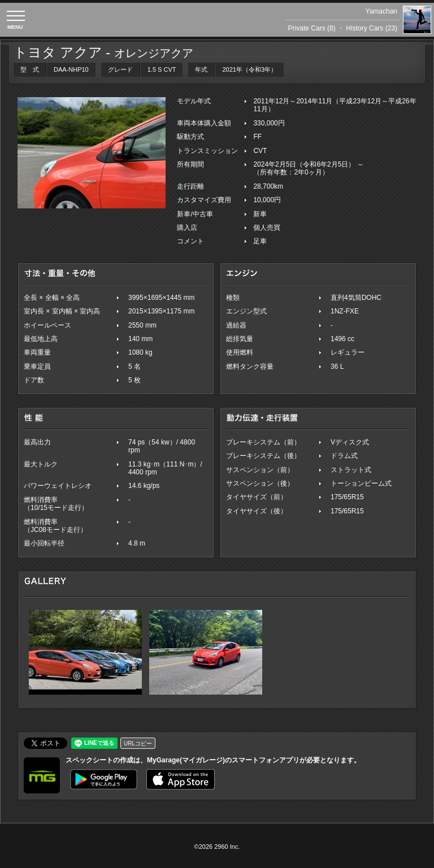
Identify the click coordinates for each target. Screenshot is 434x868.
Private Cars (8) (312, 28)
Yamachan (381, 11)
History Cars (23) (372, 28)
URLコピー (138, 743)
